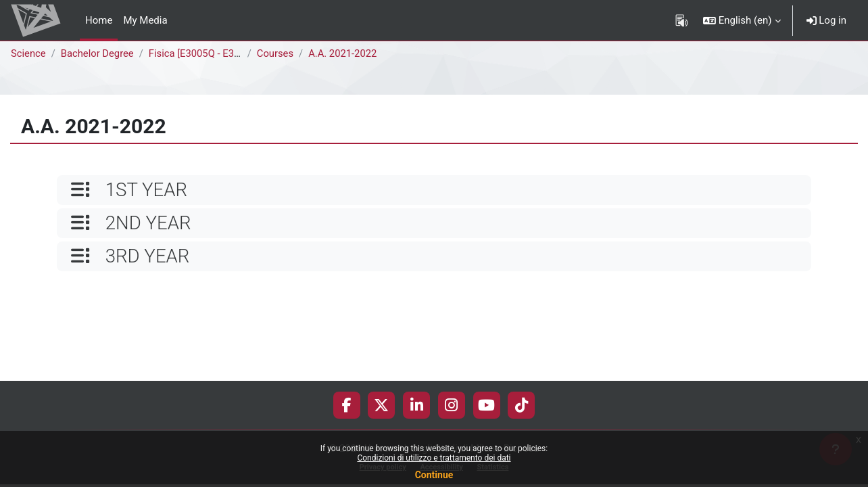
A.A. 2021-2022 (346, 53)
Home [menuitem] (99, 20)
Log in (826, 20)
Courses (278, 53)
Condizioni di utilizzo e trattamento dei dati (434, 458)
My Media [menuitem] (145, 20)
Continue (434, 475)
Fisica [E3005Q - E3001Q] (208, 53)
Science (28, 53)
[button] (742, 20)
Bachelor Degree (99, 53)
